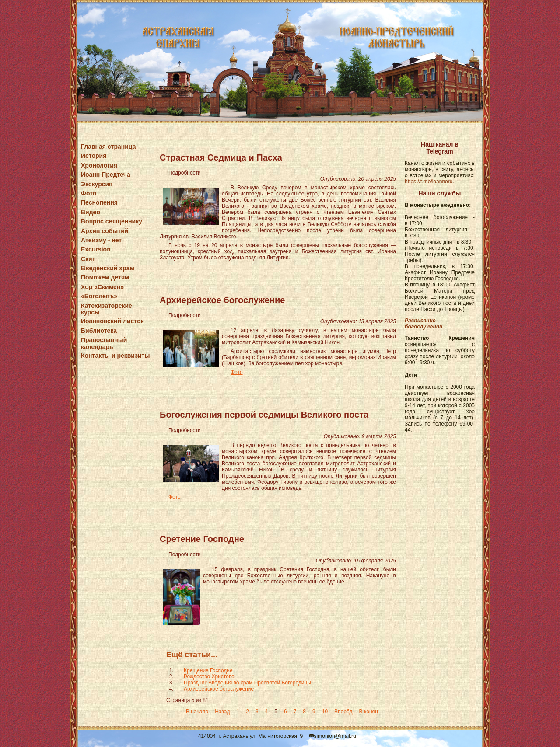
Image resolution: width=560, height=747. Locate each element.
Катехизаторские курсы (107, 309)
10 (325, 712)
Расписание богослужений (423, 324)
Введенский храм (108, 268)
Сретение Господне (202, 539)
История (94, 156)
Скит (88, 259)
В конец (369, 712)
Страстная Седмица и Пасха (221, 157)
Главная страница (108, 147)
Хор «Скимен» (102, 287)
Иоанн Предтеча (106, 175)
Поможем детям (105, 277)
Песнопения (99, 202)
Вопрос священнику (112, 221)
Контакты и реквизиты (115, 356)
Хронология (99, 165)
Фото (89, 193)
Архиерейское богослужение (222, 300)
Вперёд (343, 712)
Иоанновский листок (112, 321)
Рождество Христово (209, 677)
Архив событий (105, 231)
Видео (91, 212)
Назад (222, 712)
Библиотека (99, 331)
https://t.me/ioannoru (429, 182)
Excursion (96, 249)
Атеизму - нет (101, 240)
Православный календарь (104, 343)
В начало (197, 712)
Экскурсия (97, 184)
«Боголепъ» (99, 296)
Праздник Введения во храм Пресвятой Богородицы (247, 683)
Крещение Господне (208, 670)
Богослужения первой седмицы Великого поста (264, 415)
